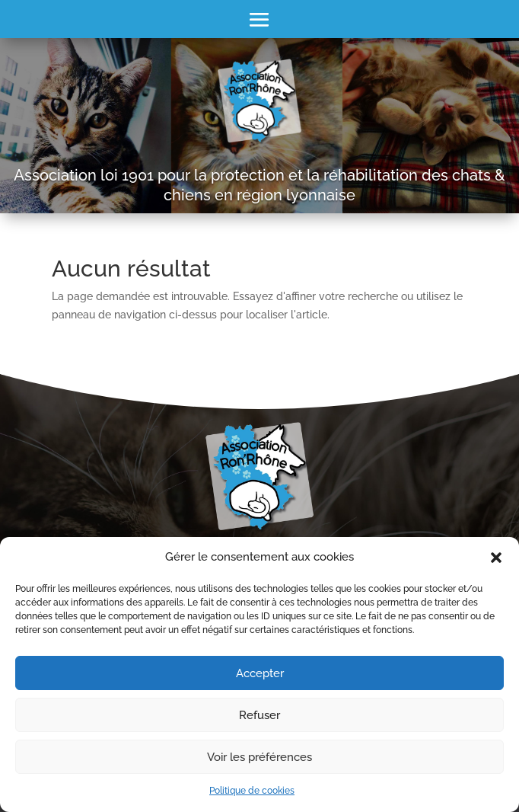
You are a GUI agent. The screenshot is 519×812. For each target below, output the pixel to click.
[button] (496, 558)
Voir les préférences (259, 757)
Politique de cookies (252, 791)
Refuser (259, 715)
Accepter (260, 673)
